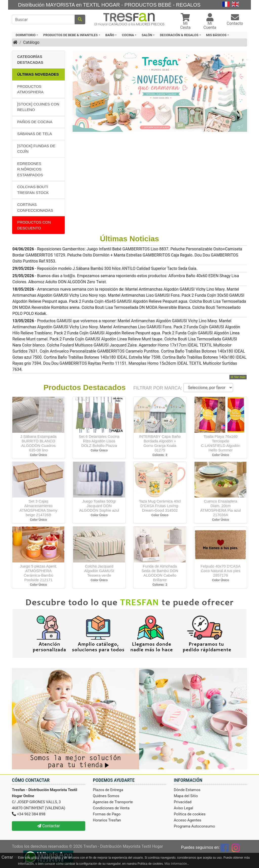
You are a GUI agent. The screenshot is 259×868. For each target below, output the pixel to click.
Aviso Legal (184, 808)
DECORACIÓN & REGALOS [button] (179, 35)
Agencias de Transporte (113, 802)
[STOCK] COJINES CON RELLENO (38, 107)
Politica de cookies (190, 814)
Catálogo (31, 42)
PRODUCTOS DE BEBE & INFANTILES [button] (70, 35)
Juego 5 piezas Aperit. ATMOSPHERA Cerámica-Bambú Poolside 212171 (38, 573)
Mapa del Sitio (186, 796)
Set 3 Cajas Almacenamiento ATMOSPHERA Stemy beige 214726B (38, 508)
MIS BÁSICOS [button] (216, 35)
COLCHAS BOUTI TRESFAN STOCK (33, 190)
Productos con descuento (34, 225)
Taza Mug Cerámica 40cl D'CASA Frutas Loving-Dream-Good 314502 (160, 506)
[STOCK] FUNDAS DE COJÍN (36, 149)
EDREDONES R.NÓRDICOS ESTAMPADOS (30, 169)
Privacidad (183, 802)
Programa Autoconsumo (194, 826)
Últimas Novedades (38, 74)
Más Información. (176, 864)
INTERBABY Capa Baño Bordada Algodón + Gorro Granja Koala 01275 (160, 443)
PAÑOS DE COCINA (35, 122)
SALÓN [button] (147, 35)
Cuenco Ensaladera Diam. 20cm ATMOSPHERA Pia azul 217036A (221, 508)
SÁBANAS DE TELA (35, 134)
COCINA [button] (128, 35)
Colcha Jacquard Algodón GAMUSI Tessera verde (99, 571)
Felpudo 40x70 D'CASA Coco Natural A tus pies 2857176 (221, 571)
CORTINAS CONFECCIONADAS (35, 207)
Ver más (238, 377)
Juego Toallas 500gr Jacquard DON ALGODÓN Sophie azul (99, 506)
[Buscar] (43, 19)
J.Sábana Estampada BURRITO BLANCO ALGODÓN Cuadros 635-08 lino (38, 443)
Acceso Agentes (188, 820)
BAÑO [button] (110, 35)
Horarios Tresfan (107, 820)
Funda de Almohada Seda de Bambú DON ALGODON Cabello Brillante (160, 573)
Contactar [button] (49, 826)
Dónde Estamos (187, 790)
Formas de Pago (107, 814)
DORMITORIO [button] (26, 35)
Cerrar (7, 857)
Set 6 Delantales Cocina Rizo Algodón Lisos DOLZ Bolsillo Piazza (99, 441)
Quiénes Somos (106, 796)
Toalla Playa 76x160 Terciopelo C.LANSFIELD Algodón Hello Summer (220, 443)
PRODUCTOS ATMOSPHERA (30, 89)
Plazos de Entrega (108, 790)
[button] (185, 22)
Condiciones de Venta (111, 808)
